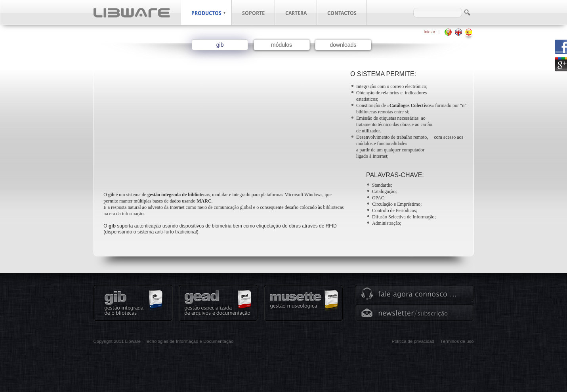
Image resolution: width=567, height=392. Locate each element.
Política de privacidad (413, 341)
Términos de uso (457, 341)
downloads (343, 45)
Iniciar (429, 32)
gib (220, 45)
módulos (282, 45)
